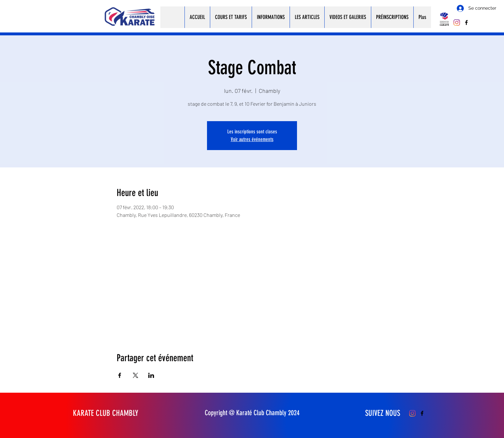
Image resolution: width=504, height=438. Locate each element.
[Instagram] (457, 22)
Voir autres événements (252, 139)
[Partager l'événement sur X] (135, 375)
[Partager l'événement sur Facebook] (120, 375)
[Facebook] (466, 22)
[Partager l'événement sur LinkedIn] (151, 375)
